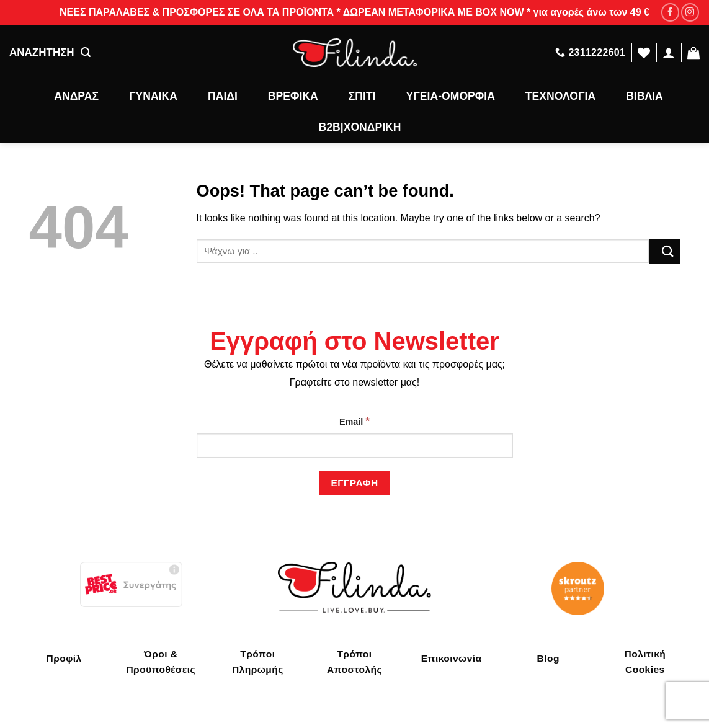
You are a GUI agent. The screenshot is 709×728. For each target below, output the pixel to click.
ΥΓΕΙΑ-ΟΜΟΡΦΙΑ (451, 96)
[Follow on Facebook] (670, 12)
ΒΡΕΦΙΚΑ (293, 96)
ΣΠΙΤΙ (362, 96)
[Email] (355, 446)
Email (354, 421)
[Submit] (664, 251)
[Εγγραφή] (354, 483)
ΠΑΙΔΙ (223, 96)
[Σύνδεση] (669, 53)
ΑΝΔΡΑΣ (76, 96)
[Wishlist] (644, 53)
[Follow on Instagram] (690, 12)
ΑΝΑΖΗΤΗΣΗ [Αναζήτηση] (50, 53)
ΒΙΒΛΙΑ (644, 96)
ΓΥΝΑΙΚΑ (153, 96)
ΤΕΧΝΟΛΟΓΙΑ (560, 96)
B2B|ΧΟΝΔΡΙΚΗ (360, 127)
